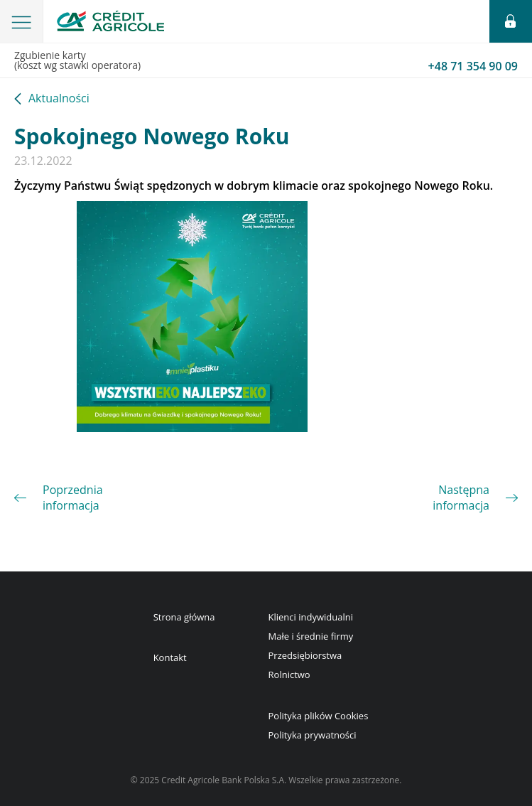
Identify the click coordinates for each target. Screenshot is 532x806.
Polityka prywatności (313, 735)
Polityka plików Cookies (319, 716)
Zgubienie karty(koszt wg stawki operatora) (266, 61)
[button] (22, 21)
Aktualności (59, 99)
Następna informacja (461, 498)
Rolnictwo (289, 675)
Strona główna (184, 617)
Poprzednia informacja (73, 498)
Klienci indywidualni (311, 617)
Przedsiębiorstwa (305, 655)
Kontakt (170, 657)
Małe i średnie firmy (311, 636)
